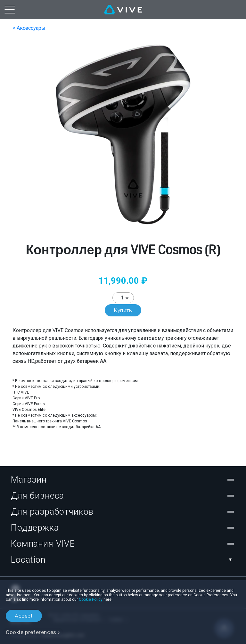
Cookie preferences (31, 632)
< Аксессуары (29, 28)
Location (123, 560)
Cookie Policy (91, 599)
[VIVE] (123, 10)
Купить (123, 310)
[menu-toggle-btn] (10, 10)
